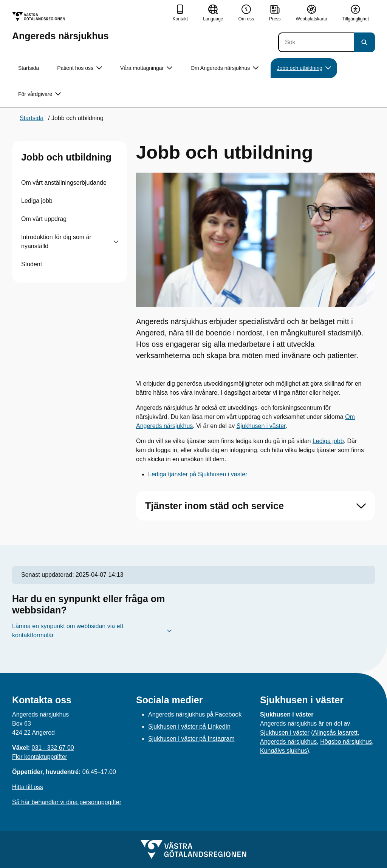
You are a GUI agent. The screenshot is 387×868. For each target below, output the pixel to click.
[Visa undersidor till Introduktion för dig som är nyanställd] (116, 242)
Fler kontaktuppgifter (40, 757)
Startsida (29, 68)
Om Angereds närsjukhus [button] (224, 68)
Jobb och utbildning (66, 157)
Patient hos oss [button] (80, 68)
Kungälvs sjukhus (284, 751)
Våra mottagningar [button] (146, 68)
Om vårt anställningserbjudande (64, 183)
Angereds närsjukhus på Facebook (195, 714)
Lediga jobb (37, 201)
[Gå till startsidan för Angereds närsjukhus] (60, 26)
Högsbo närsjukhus (346, 742)
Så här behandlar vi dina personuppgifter (67, 802)
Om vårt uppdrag (44, 219)
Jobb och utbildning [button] (304, 68)
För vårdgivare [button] (39, 94)
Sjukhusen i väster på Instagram (191, 739)
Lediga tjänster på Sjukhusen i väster (198, 474)
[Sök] (316, 42)
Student (32, 264)
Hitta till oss (28, 787)
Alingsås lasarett (335, 733)
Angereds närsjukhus (288, 742)
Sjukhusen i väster (261, 426)
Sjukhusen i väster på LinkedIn (189, 727)
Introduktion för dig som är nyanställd (56, 242)
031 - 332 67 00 (53, 748)
